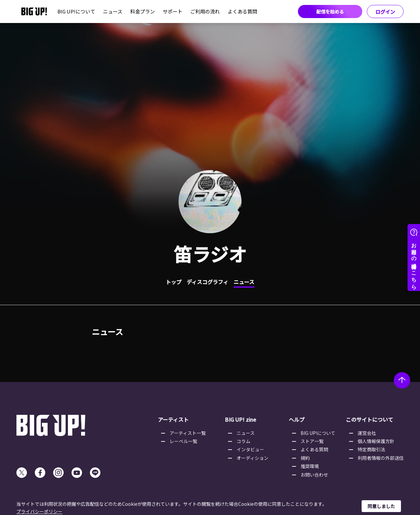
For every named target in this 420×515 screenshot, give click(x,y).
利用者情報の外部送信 (381, 458)
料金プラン (143, 11)
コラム (243, 441)
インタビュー (250, 449)
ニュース (113, 11)
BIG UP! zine (241, 419)
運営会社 (367, 433)
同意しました (381, 506)
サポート (173, 11)
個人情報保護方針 (376, 441)
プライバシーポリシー (39, 511)
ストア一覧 (312, 441)
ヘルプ (297, 419)
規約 (305, 458)
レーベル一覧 (183, 441)
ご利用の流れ (205, 11)
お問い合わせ (314, 475)
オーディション (252, 458)
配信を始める (330, 11)
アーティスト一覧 (188, 433)
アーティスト (173, 419)
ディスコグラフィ (208, 282)
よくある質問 (242, 11)
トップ (174, 282)
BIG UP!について (76, 11)
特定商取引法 (371, 449)
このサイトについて (369, 419)
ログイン (385, 12)
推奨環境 (310, 466)
